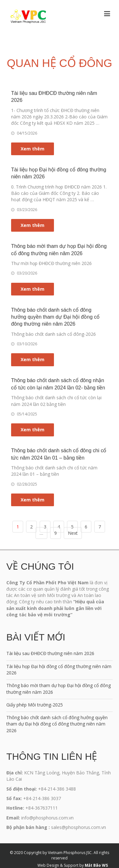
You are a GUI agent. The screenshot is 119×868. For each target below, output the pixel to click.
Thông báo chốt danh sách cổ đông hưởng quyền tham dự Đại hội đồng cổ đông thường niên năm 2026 (55, 317)
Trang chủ (33, 51)
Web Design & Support (58, 865)
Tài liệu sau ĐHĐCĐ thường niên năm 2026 (50, 653)
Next (73, 533)
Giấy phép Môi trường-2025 (35, 705)
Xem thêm (33, 149)
